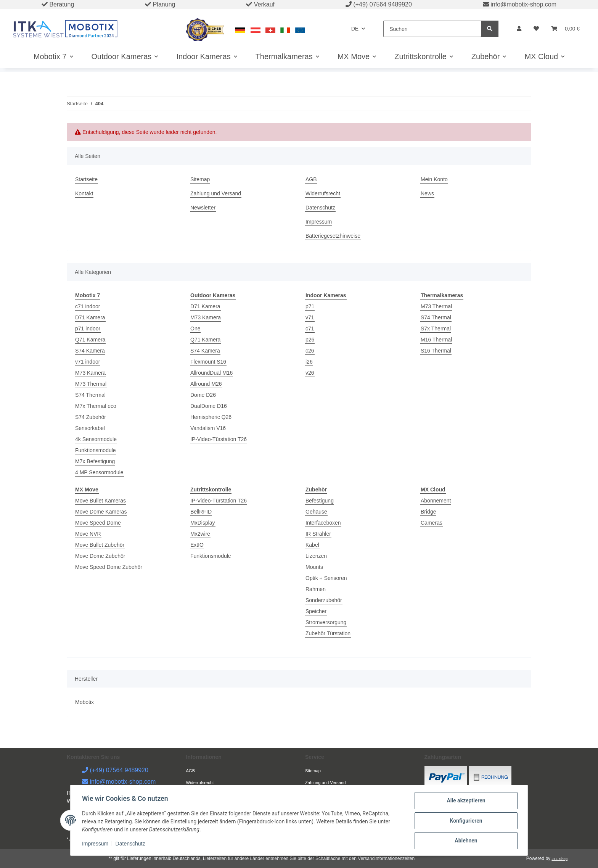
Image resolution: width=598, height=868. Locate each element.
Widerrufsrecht (323, 193)
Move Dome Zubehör (100, 556)
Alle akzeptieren (465, 801)
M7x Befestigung (95, 461)
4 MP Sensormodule (99, 472)
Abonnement (436, 501)
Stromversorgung (326, 622)
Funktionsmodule (96, 450)
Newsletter (203, 208)
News (427, 193)
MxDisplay (203, 523)
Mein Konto (434, 179)
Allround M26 (206, 384)
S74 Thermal (90, 395)
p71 (310, 306)
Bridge (428, 512)
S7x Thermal (436, 329)
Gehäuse (316, 512)
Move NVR (88, 534)
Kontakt (84, 193)
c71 (310, 329)
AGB (311, 179)
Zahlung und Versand (216, 193)
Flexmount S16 (208, 362)
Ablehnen (465, 841)
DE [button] (355, 29)
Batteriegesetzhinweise (333, 236)
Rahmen (316, 589)
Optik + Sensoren (326, 578)
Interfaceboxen (323, 523)
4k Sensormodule (96, 439)
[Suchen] (432, 29)
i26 (309, 362)
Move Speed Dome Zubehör (109, 567)
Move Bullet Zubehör (100, 545)
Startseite (86, 179)
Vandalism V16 (208, 428)
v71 (310, 317)
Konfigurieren (465, 821)
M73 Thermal (91, 384)
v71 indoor (88, 362)
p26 (310, 340)
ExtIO (197, 545)
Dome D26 (203, 395)
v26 (310, 373)
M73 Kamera (90, 373)
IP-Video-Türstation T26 (219, 439)
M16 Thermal (436, 340)
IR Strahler (318, 534)
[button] (519, 29)
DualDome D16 (209, 406)
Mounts (314, 567)
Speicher (316, 611)
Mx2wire (200, 534)
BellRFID (201, 512)
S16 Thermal (436, 351)
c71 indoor (88, 306)
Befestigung (320, 501)
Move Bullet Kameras (100, 501)
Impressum (319, 222)
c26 (310, 351)
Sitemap (200, 179)
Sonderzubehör (324, 600)
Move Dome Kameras (101, 512)
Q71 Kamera (90, 340)
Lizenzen (316, 556)
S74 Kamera (90, 351)
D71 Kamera (90, 317)
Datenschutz (320, 208)
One (195, 329)
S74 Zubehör (91, 417)
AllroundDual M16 (211, 373)
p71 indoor (88, 329)
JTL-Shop (559, 859)
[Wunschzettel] (536, 29)
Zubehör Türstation (328, 633)
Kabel (312, 545)
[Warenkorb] (565, 29)
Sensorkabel (90, 428)
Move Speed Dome (98, 523)
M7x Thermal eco (96, 406)
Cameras (432, 523)
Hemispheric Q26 (211, 417)
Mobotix (84, 702)
